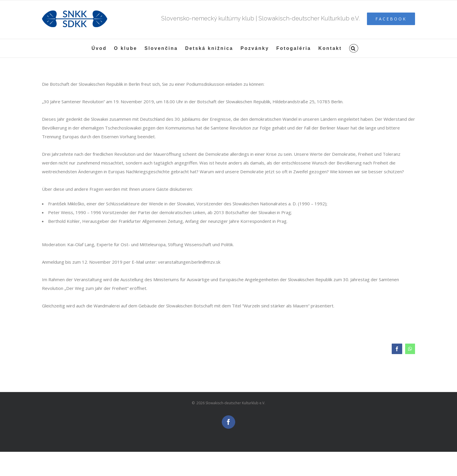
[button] (354, 48)
